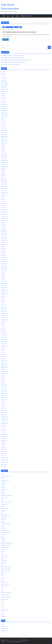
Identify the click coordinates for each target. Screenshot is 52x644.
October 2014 (4, 369)
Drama (2, 506)
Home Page (3, 534)
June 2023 (3, 147)
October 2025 (4, 87)
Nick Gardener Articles (6, 567)
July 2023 (3, 145)
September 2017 (5, 294)
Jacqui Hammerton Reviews (7, 543)
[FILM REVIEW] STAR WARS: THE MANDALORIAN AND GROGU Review (16, 60)
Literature (3, 550)
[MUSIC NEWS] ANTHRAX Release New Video (11, 64)
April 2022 (3, 178)
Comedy (3, 491)
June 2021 (3, 199)
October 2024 (4, 113)
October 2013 (4, 395)
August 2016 (4, 322)
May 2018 (3, 277)
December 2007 (4, 464)
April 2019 (3, 253)
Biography (3, 487)
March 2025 (4, 102)
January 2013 (4, 415)
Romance (3, 582)
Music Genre (4, 558)
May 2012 (3, 430)
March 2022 (4, 180)
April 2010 (3, 456)
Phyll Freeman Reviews (6, 571)
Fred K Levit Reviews (5, 524)
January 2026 (4, 80)
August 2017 (4, 296)
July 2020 (3, 223)
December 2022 (4, 160)
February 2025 (4, 104)
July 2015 (3, 350)
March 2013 (4, 410)
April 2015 (3, 357)
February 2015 (4, 361)
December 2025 (4, 83)
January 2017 (4, 311)
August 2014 (4, 374)
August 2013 (4, 400)
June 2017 (3, 300)
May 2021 (3, 201)
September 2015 (5, 346)
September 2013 (5, 397)
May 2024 (3, 124)
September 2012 (5, 423)
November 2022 (4, 162)
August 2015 (4, 348)
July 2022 (3, 171)
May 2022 (3, 175)
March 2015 (4, 359)
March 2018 (4, 281)
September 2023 (5, 141)
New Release (4, 562)
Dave (13, 29)
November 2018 (4, 264)
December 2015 (4, 339)
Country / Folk (4, 498)
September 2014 (5, 372)
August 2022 (4, 169)
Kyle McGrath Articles (6, 545)
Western (3, 614)
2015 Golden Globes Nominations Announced (19, 32)
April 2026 (3, 74)
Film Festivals (4, 517)
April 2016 (3, 331)
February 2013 (4, 413)
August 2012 (4, 426)
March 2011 (4, 449)
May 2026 (3, 72)
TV (2, 608)
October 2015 (4, 344)
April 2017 (3, 305)
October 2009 (4, 460)
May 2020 (3, 227)
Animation (3, 485)
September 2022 (5, 167)
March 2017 (4, 307)
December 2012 (4, 417)
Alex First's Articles (5, 481)
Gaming (3, 526)
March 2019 (4, 255)
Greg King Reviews (5, 530)
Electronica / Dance (5, 509)
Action (2, 474)
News (17, 16)
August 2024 (4, 117)
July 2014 (3, 376)
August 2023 (4, 143)
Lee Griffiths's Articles (6, 547)
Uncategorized (4, 610)
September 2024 (5, 115)
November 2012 (4, 419)
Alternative (3, 483)
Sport (2, 588)
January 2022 (4, 184)
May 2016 (3, 328)
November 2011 (4, 438)
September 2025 (5, 89)
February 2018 (4, 283)
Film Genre (3, 519)
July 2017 (3, 298)
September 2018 (5, 268)
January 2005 (4, 466)
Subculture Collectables (6, 593)
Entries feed (4, 626)
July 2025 (3, 93)
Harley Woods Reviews (6, 532)
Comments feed (4, 628)
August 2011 (4, 443)
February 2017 (4, 309)
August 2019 (4, 244)
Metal (2, 552)
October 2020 (4, 216)
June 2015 (3, 352)
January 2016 (4, 337)
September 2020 (5, 218)
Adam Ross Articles (5, 476)
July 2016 (3, 324)
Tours (2, 603)
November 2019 (4, 240)
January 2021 (4, 210)
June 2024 (3, 121)
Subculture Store (5, 595)
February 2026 (4, 78)
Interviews (3, 539)
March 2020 (4, 231)
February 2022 (4, 182)
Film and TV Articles (9, 27)
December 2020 (4, 212)
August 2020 (4, 221)
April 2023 (3, 152)
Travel (2, 606)
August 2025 (4, 91)
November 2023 (4, 137)
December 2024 (4, 109)
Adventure (3, 478)
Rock (2, 580)
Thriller (3, 601)
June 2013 (3, 404)
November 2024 (4, 111)
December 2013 (4, 391)
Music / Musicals (5, 556)
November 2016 (4, 316)
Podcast (23, 16)
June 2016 (3, 326)
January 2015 (4, 363)
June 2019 (3, 249)
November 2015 (4, 341)
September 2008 (5, 462)
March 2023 (4, 154)
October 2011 (4, 441)
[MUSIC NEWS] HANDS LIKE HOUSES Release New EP (12, 58)
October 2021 (4, 190)
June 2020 (3, 225)
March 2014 (4, 385)
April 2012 (3, 432)
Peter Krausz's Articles (6, 569)
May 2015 (3, 354)
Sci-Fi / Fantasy (4, 586)
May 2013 (3, 406)
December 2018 (4, 262)
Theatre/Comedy (5, 599)
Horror (2, 537)
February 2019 (4, 257)
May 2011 (3, 445)
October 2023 (4, 139)
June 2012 (3, 428)
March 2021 (4, 206)
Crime (2, 500)
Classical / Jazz (4, 489)
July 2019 (3, 247)
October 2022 (4, 165)
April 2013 (3, 408)
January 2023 (4, 158)
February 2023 (4, 156)
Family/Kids (4, 511)
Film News (16, 27)
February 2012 (4, 434)
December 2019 (4, 238)
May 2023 (3, 149)
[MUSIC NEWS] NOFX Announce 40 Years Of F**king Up (13, 56)
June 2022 (3, 173)
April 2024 (3, 126)
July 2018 (3, 272)
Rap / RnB (3, 578)
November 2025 (4, 85)
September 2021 (5, 193)
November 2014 (4, 367)
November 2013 (4, 393)
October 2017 (4, 292)
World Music (4, 616)
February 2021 (4, 208)
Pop (2, 575)
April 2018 (3, 279)
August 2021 (4, 195)
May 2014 (3, 380)
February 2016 (4, 335)
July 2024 (3, 119)
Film (8, 16)
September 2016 (5, 320)
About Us (29, 16)
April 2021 (3, 203)
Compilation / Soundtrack (7, 496)
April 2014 (3, 382)
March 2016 (4, 333)
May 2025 (3, 98)
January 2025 (4, 106)
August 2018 (4, 270)
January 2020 (4, 236)
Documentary (4, 504)
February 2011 (4, 451)
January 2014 (4, 389)
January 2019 (4, 259)
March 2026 (4, 76)
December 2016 (4, 313)
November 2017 (4, 290)
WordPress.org (4, 631)
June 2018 (3, 275)
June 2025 (3, 96)
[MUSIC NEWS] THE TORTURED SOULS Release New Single (14, 62)
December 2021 (4, 186)
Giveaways (3, 528)
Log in (2, 624)
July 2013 (3, 402)
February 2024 (4, 130)
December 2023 (4, 134)
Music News (4, 560)
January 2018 (4, 285)
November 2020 (4, 214)
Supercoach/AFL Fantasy (6, 597)
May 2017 (3, 303)
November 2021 (4, 188)
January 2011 (4, 454)
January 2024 (4, 132)
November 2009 (4, 458)
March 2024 (4, 128)
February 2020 (4, 234)
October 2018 (4, 266)
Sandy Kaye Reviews (5, 584)
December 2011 (4, 436)
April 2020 (3, 229)
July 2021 (3, 197)
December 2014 (4, 365)
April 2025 (3, 100)
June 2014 (3, 378)
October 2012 (4, 421)
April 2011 (3, 447)
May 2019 (3, 251)
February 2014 (4, 387)
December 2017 (4, 287)
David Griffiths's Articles (6, 502)
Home (3, 16)
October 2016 (4, 318)
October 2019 (4, 242)
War (2, 612)
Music (13, 16)
